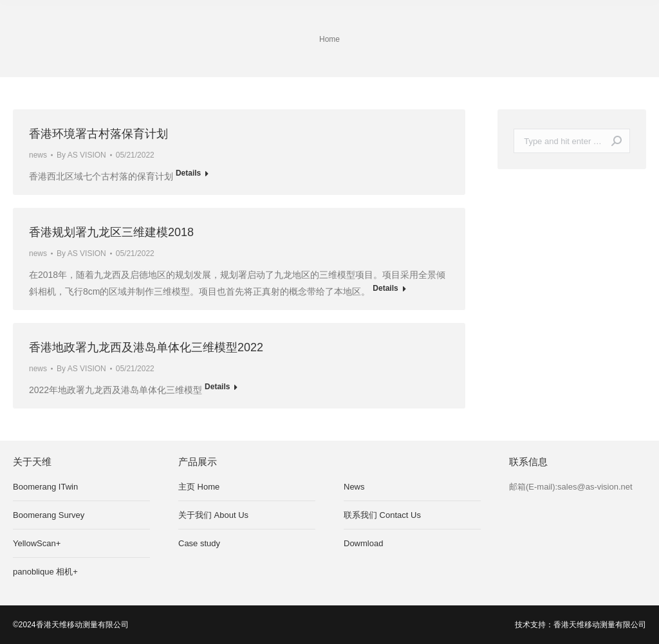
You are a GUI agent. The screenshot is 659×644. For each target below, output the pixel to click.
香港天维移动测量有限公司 (600, 625)
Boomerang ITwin (45, 487)
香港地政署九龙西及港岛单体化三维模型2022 (146, 347)
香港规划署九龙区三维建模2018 (111, 232)
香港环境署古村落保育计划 (98, 134)
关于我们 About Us (213, 515)
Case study (199, 543)
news (38, 155)
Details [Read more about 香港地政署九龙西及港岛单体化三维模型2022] (217, 387)
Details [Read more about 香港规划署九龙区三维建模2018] (385, 288)
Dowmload (363, 543)
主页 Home (199, 487)
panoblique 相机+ (45, 572)
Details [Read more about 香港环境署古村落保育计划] (188, 173)
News (354, 487)
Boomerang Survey (49, 515)
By (81, 155)
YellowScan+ (37, 543)
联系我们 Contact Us (382, 515)
